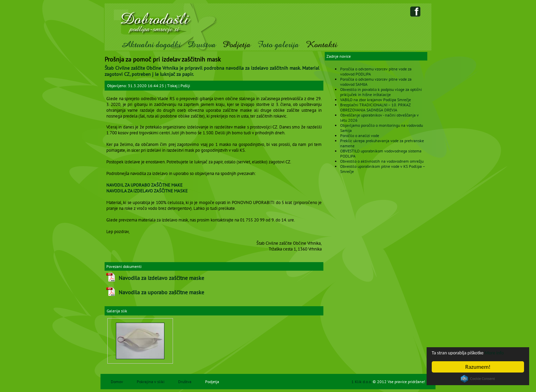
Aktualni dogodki (151, 45)
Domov (117, 382)
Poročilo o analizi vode (360, 136)
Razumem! (478, 367)
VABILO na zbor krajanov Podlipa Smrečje (376, 100)
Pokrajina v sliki (151, 382)
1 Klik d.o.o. (362, 382)
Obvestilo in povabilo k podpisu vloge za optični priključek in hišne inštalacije (381, 92)
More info (508, 353)
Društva (202, 45)
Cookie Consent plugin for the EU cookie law (478, 379)
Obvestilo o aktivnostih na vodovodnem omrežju (382, 161)
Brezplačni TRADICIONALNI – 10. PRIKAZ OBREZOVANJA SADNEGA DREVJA (375, 107)
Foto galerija (278, 45)
